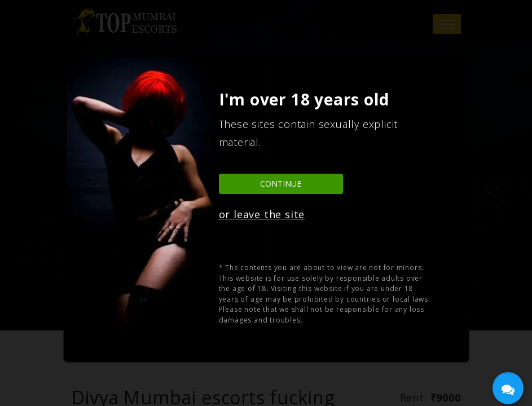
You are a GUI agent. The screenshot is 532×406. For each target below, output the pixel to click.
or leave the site (262, 214)
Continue (281, 184)
